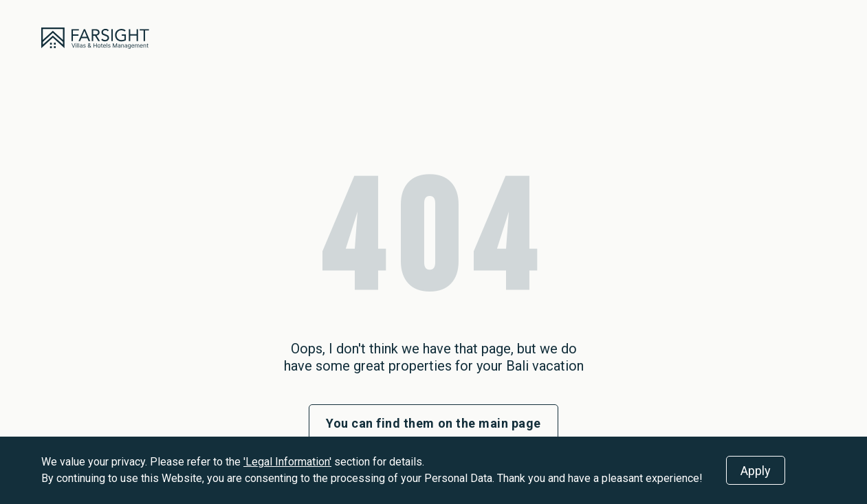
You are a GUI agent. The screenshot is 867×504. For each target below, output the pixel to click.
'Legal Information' (287, 462)
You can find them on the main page (433, 424)
